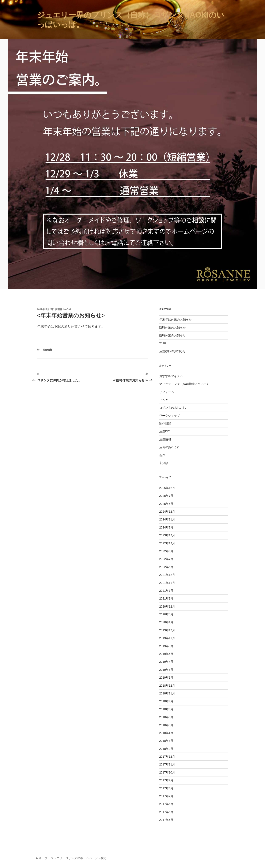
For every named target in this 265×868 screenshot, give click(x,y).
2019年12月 (167, 630)
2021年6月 (166, 591)
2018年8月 (166, 709)
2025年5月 (166, 504)
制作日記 (165, 423)
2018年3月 (166, 741)
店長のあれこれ (170, 447)
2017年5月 (166, 812)
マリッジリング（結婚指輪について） (184, 384)
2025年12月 (167, 488)
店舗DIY (165, 431)
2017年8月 (166, 788)
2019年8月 (166, 646)
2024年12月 (167, 512)
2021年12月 (167, 575)
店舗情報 (48, 350)
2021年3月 (166, 598)
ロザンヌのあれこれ (173, 408)
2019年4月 (166, 662)
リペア (164, 400)
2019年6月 (166, 654)
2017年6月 (166, 804)
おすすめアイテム (171, 376)
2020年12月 (167, 607)
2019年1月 (166, 678)
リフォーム (167, 392)
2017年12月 (167, 757)
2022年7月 (166, 559)
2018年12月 (167, 686)
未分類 (164, 463)
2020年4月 (166, 614)
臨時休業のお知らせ (173, 327)
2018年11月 (167, 693)
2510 (162, 343)
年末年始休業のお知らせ (175, 319)
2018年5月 (166, 725)
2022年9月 (166, 551)
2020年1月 (166, 622)
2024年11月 (167, 519)
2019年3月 (166, 670)
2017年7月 (166, 796)
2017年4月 (166, 820)
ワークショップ (170, 416)
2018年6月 (166, 717)
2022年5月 (166, 567)
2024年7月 (166, 527)
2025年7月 (166, 496)
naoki (67, 309)
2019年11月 (167, 638)
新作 (162, 455)
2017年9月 (166, 780)
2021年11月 (167, 583)
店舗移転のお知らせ (173, 351)
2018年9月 (166, 701)
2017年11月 (167, 764)
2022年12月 (167, 543)
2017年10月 (167, 772)
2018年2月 (166, 749)
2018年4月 (166, 733)
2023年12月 (167, 535)
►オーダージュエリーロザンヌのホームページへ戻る (71, 858)
